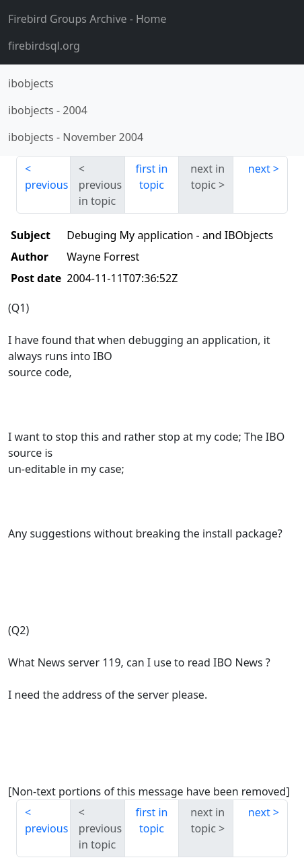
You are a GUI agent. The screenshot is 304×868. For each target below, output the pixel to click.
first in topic (152, 177)
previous (46, 185)
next (259, 169)
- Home (87, 19)
